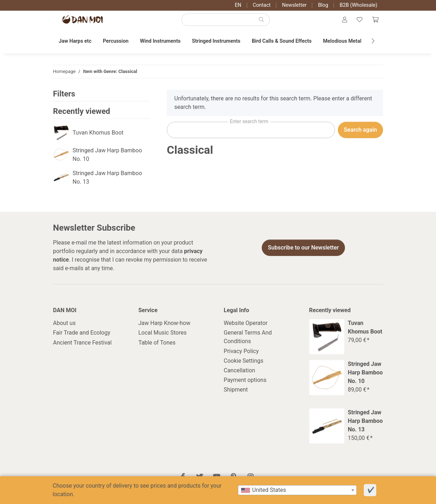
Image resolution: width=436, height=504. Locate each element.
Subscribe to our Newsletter (303, 255)
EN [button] (238, 5)
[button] (340, 23)
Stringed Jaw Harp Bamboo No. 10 (107, 162)
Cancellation (239, 377)
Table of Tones (157, 350)
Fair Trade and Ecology (82, 340)
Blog (323, 5)
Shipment (236, 397)
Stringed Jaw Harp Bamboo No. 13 (107, 185)
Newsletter (294, 5)
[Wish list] (357, 23)
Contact (262, 5)
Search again (360, 137)
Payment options (245, 387)
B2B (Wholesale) (358, 5)
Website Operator (246, 330)
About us (64, 330)
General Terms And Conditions (248, 344)
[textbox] (297, 490)
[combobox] (297, 490)
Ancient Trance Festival (82, 350)
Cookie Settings (244, 368)
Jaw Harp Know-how (164, 330)
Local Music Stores (163, 340)
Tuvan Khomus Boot (98, 140)
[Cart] (374, 23)
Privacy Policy (241, 358)
